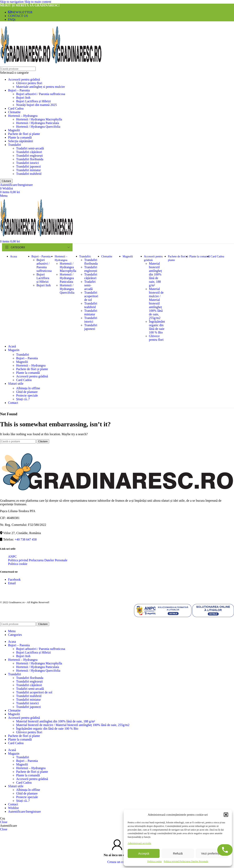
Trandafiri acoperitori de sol (91, 296)
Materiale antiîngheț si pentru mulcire (41, 87)
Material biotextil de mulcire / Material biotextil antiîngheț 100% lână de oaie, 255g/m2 (156, 303)
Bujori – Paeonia (19, 90)
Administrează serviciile (139, 843)
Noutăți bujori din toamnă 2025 (36, 105)
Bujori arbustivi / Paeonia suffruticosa (41, 94)
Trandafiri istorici (28, 163)
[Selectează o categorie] (117, 73)
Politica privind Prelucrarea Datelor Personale (186, 861)
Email (12, 583)
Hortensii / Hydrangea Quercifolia (38, 127)
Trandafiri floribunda (30, 159)
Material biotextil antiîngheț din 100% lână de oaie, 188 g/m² (155, 274)
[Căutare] (18, 69)
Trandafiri (15, 145)
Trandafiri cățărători (29, 152)
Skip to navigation (12, 2)
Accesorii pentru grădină (24, 79)
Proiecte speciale (27, 395)
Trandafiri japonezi (28, 166)
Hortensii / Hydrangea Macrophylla (39, 119)
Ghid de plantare (27, 392)
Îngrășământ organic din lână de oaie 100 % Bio (157, 327)
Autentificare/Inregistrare (24, 812)
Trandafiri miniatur (29, 170)
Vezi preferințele (212, 853)
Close (4, 822)
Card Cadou (16, 108)
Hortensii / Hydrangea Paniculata (38, 123)
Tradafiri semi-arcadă (30, 148)
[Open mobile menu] (4, 196)
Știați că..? (23, 399)
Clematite (14, 112)
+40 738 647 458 (26, 539)
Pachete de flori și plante (24, 134)
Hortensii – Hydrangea (23, 116)
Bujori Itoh (23, 98)
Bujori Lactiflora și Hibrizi (33, 101)
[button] (226, 815)
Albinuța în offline (28, 388)
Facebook (14, 580)
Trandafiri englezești (29, 156)
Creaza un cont (117, 862)
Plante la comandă (20, 137)
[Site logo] (26, 65)
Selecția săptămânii (21, 141)
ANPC (12, 557)
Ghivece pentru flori (29, 83)
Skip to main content (38, 2)
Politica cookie (155, 861)
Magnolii (14, 130)
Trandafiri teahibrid (29, 174)
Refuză (178, 853)
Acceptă (144, 853)
